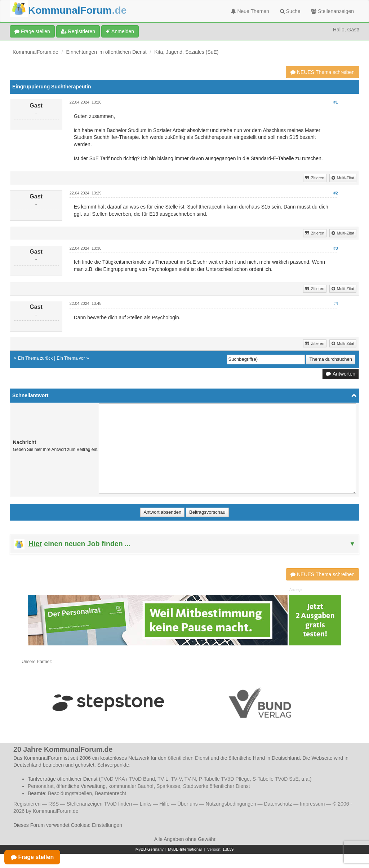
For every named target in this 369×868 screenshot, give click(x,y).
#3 (335, 248)
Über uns (188, 804)
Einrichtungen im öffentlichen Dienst (106, 52)
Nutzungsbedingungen (231, 804)
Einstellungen (107, 825)
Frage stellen (32, 31)
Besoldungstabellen (70, 793)
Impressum (312, 804)
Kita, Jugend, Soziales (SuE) (186, 52)
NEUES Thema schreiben (323, 72)
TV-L (163, 779)
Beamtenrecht (110, 793)
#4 (335, 303)
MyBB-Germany (150, 849)
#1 (335, 102)
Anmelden (120, 31)
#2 (335, 193)
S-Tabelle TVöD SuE (276, 779)
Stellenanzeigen (332, 11)
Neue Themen (250, 11)
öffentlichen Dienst (189, 758)
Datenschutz (278, 804)
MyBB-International (185, 849)
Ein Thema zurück (35, 358)
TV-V (176, 779)
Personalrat (41, 786)
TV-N (190, 779)
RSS (54, 804)
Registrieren (78, 31)
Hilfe (164, 804)
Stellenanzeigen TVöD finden (99, 804)
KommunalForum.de (35, 52)
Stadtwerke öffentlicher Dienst (217, 786)
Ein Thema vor (71, 358)
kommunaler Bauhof (131, 786)
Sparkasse (168, 786)
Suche (290, 11)
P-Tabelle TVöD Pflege (224, 779)
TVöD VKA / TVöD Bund (128, 779)
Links (146, 804)
